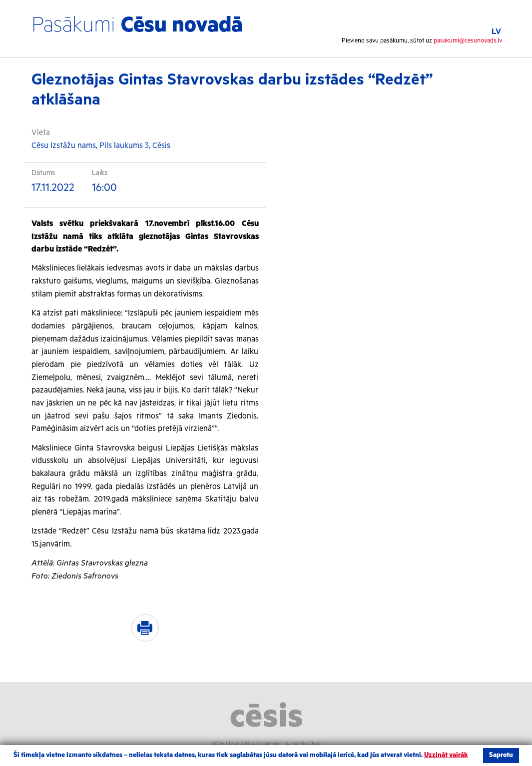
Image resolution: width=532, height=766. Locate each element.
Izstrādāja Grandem (255, 744)
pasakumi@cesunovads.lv (468, 41)
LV (496, 32)
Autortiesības (303, 744)
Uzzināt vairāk (446, 755)
